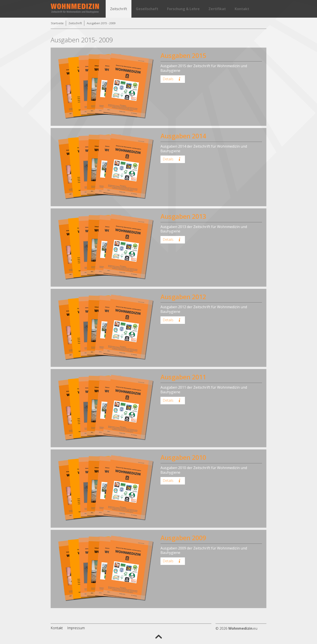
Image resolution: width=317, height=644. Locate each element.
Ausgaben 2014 (183, 136)
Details (172, 79)
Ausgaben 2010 (183, 457)
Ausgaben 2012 (183, 297)
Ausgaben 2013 (183, 216)
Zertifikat (217, 9)
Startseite (57, 23)
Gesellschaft (147, 9)
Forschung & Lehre (183, 9)
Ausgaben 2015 (183, 55)
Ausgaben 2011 (183, 377)
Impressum (76, 628)
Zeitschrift (119, 9)
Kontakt (242, 9)
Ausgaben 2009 (183, 538)
